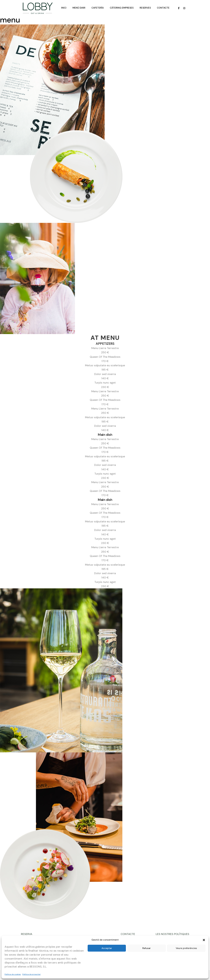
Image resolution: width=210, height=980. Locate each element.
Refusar (147, 948)
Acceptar (107, 948)
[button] (204, 940)
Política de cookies (13, 974)
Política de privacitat (31, 974)
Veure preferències (186, 948)
